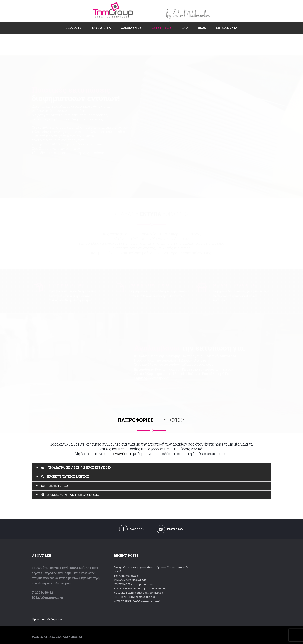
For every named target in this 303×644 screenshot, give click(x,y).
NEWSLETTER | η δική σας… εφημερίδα (138, 593)
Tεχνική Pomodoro (126, 576)
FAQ (185, 28)
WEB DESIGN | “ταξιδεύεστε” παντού (137, 601)
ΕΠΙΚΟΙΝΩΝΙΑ (227, 28)
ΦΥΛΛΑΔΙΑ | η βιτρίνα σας (130, 580)
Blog (202, 28)
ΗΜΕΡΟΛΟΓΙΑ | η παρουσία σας (134, 584)
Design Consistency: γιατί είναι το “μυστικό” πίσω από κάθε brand (151, 569)
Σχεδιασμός (131, 28)
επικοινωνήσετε (118, 454)
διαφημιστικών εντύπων (75, 76)
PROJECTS (73, 28)
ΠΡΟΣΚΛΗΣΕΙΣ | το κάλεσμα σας (135, 597)
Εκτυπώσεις (162, 28)
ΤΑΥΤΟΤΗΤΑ (101, 28)
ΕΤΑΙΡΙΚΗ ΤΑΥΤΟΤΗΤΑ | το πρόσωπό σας (140, 588)
